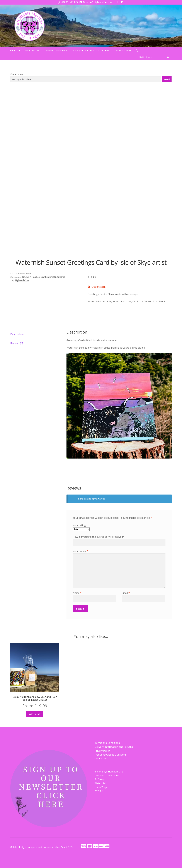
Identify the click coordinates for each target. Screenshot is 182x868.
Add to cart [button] (35, 714)
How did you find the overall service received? (98, 537)
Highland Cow (22, 280)
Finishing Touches (31, 277)
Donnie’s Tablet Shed (56, 51)
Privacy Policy (102, 751)
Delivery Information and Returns (114, 747)
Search (167, 79)
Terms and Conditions (107, 743)
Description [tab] (17, 334)
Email (126, 593)
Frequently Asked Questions (111, 755)
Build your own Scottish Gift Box (91, 51)
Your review (80, 551)
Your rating (79, 525)
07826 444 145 (67, 2)
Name (77, 593)
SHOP (13, 51)
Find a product (17, 74)
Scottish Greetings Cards (53, 277)
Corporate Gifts (123, 51)
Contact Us (101, 758)
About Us (30, 51)
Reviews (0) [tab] (17, 343)
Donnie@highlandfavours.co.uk (99, 2)
